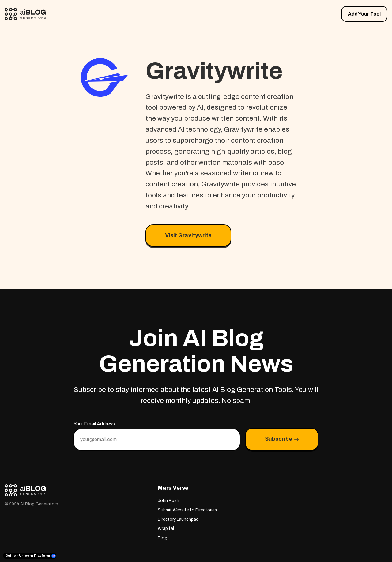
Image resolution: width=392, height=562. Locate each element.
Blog (162, 538)
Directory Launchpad (178, 519)
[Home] (27, 14)
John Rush (168, 501)
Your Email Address (94, 424)
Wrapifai (166, 528)
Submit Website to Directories (187, 510)
